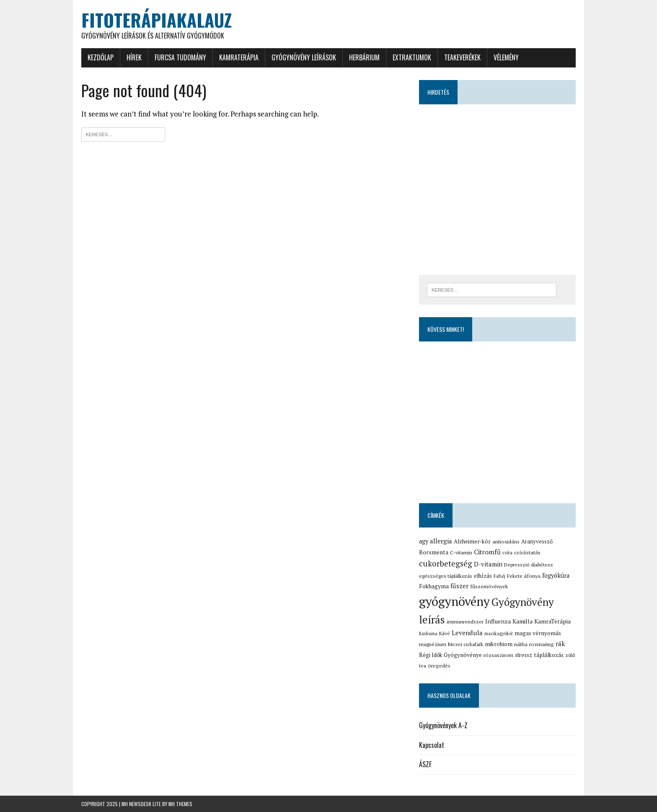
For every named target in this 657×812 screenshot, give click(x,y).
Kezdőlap (101, 57)
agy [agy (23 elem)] (424, 541)
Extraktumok (412, 57)
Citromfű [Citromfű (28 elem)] (487, 552)
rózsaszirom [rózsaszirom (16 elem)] (498, 655)
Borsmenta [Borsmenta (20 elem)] (434, 552)
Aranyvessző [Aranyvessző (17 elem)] (537, 542)
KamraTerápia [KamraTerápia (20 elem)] (552, 621)
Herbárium (364, 57)
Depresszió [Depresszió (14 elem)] (517, 565)
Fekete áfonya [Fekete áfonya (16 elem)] (524, 576)
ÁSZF (425, 764)
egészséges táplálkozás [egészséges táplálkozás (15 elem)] (446, 576)
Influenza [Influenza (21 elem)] (498, 621)
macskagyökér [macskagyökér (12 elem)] (499, 634)
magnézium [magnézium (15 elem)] (433, 644)
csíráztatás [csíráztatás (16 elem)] (527, 552)
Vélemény (506, 57)
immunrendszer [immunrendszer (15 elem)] (465, 622)
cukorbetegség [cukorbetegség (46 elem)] (446, 563)
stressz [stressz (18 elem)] (524, 655)
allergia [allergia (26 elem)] (441, 541)
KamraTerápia (239, 57)
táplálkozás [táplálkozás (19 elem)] (549, 655)
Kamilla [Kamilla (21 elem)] (522, 621)
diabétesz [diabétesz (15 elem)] (542, 565)
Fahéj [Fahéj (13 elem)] (499, 576)
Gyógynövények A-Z (443, 725)
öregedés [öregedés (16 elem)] (439, 666)
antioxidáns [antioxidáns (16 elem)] (506, 542)
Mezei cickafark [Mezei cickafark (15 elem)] (466, 644)
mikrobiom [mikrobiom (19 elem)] (499, 644)
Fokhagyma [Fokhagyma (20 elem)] (434, 586)
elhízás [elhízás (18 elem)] (483, 576)
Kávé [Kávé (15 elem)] (445, 633)
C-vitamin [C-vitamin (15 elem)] (461, 552)
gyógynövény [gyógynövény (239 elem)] (454, 601)
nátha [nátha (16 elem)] (521, 644)
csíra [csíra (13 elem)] (507, 552)
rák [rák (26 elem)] (560, 644)
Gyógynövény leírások (304, 57)
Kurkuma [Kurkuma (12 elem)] (428, 634)
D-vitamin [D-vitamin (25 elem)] (488, 564)
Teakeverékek (462, 57)
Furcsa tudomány (180, 57)
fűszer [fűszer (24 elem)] (459, 586)
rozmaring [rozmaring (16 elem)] (542, 644)
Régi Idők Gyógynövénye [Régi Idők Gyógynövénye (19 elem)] (450, 655)
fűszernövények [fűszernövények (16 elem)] (489, 586)
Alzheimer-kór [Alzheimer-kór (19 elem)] (472, 541)
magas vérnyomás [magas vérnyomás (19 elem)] (538, 633)
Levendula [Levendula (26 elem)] (467, 633)
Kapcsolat (432, 745)
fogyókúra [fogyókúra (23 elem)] (556, 575)
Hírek (134, 57)
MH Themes (180, 804)
